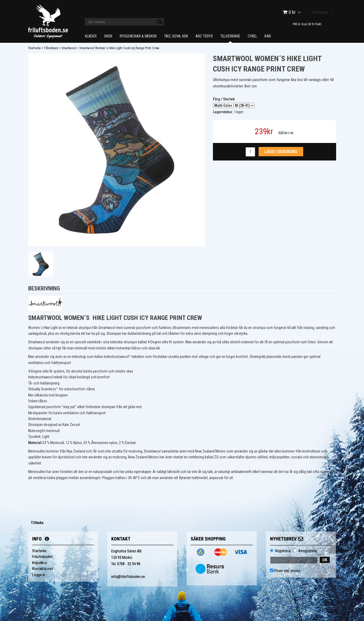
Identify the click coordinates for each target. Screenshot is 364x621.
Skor (108, 36)
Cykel (252, 36)
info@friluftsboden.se (128, 577)
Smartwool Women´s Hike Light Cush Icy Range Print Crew (119, 48)
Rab (268, 36)
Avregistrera (307, 551)
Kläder (91, 36)
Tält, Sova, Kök (176, 36)
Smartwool (69, 48)
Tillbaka (37, 523)
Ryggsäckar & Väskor (138, 36)
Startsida (34, 48)
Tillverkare (230, 36)
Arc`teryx (204, 36)
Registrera (283, 551)
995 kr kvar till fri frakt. (307, 24)
